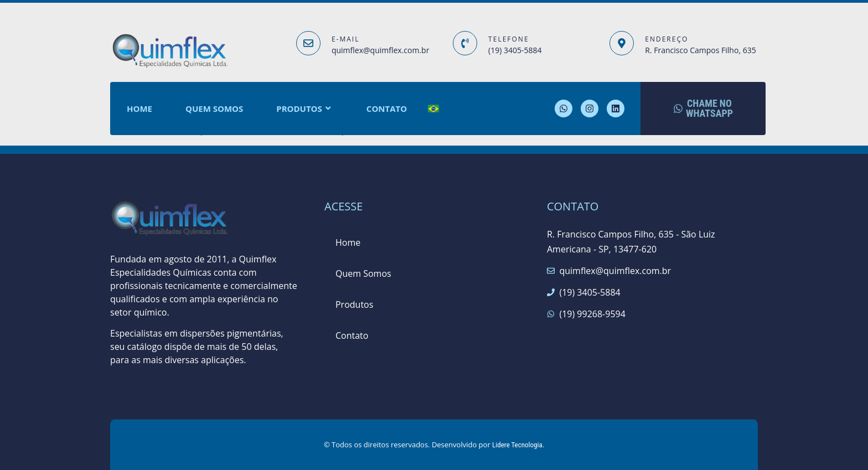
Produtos (305, 109)
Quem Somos (214, 109)
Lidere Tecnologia (517, 445)
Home (139, 109)
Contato (387, 109)
